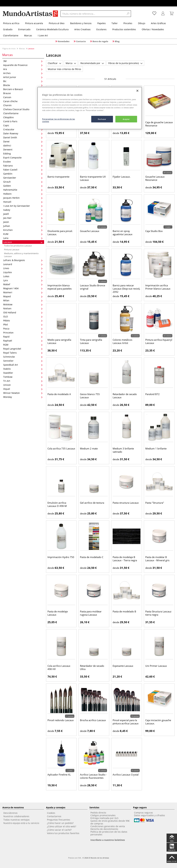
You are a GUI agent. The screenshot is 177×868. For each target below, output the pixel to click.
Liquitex (23, 272)
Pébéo (23, 321)
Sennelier (23, 361)
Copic (23, 125)
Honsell (23, 202)
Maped (23, 296)
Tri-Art (23, 381)
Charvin (23, 105)
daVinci (23, 145)
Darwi (23, 141)
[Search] (128, 14)
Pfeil (23, 325)
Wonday (23, 397)
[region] (90, 108)
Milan (23, 300)
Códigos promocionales (103, 815)
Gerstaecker (23, 178)
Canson (23, 97)
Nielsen (23, 308)
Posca (23, 329)
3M (23, 61)
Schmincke (23, 357)
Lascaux (23, 242)
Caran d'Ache (23, 101)
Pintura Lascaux (12, 249)
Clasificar (54, 63)
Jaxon (23, 222)
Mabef (23, 284)
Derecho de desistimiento (104, 829)
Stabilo (23, 369)
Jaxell (23, 214)
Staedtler (23, 373)
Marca (71, 63)
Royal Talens (23, 353)
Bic (23, 81)
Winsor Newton (23, 393)
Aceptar (126, 119)
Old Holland (23, 312)
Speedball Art (23, 365)
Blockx (23, 85)
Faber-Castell (23, 170)
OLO (23, 316)
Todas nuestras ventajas (16, 820)
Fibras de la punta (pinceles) (125, 63)
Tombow (23, 377)
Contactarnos (54, 816)
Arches (23, 73)
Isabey (23, 210)
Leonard (23, 264)
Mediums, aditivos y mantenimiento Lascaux (21, 255)
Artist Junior (23, 77)
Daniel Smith (23, 137)
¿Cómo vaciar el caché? (59, 830)
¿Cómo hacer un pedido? (60, 823)
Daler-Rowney (23, 133)
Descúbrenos (10, 813)
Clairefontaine (23, 113)
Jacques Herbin (23, 198)
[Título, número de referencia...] (93, 14)
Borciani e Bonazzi (23, 89)
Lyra (23, 280)
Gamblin (23, 174)
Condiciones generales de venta (108, 826)
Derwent (23, 150)
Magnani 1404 (23, 288)
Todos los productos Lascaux (18, 246)
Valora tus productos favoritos (63, 833)
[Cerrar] (137, 91)
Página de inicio (9, 48)
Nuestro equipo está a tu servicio (21, 823)
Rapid (23, 337)
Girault (23, 182)
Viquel (23, 389)
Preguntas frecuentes (59, 820)
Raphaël (23, 341)
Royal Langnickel (23, 349)
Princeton (23, 333)
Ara (23, 69)
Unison (23, 385)
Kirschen (23, 230)
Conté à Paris (23, 121)
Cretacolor (23, 129)
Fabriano (23, 166)
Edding (23, 154)
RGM (23, 345)
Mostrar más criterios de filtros (64, 69)
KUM (23, 234)
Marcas (22, 48)
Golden (23, 186)
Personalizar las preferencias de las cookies (59, 120)
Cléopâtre (23, 117)
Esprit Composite (23, 158)
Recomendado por (92, 63)
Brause (23, 93)
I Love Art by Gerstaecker (23, 206)
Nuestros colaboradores (16, 816)
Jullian (23, 226)
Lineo (23, 268)
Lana (23, 238)
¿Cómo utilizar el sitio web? (62, 826)
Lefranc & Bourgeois (23, 260)
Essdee (23, 162)
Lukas (23, 276)
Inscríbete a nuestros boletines (108, 840)
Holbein (23, 194)
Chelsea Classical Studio (23, 109)
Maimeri (23, 292)
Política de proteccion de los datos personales (109, 833)
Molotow (23, 304)
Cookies (51, 813)
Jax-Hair (23, 218)
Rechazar (102, 119)
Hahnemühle (23, 190)
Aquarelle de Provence (23, 65)
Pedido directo (98, 813)
